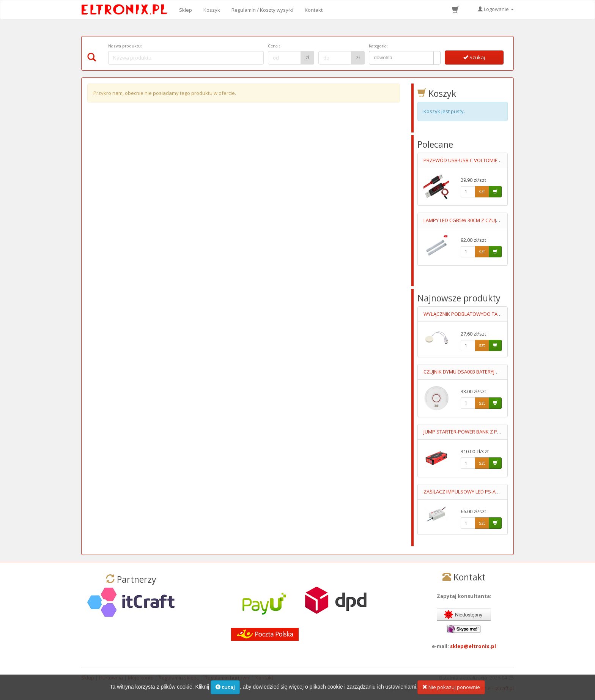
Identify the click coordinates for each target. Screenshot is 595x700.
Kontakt (314, 10)
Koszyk (212, 10)
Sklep (186, 10)
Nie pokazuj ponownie (451, 687)
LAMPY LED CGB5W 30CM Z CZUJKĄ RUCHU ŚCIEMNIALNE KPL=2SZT (499, 220)
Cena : (274, 46)
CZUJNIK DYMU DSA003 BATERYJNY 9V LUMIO (473, 372)
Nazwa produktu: (125, 46)
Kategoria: (378, 46)
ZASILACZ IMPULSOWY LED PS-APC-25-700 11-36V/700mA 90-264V (497, 492)
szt (482, 192)
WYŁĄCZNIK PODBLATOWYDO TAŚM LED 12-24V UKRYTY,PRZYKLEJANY (502, 314)
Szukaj (474, 57)
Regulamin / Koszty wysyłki (262, 10)
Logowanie (496, 9)
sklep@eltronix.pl (473, 646)
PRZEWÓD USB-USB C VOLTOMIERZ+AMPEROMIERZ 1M (486, 160)
